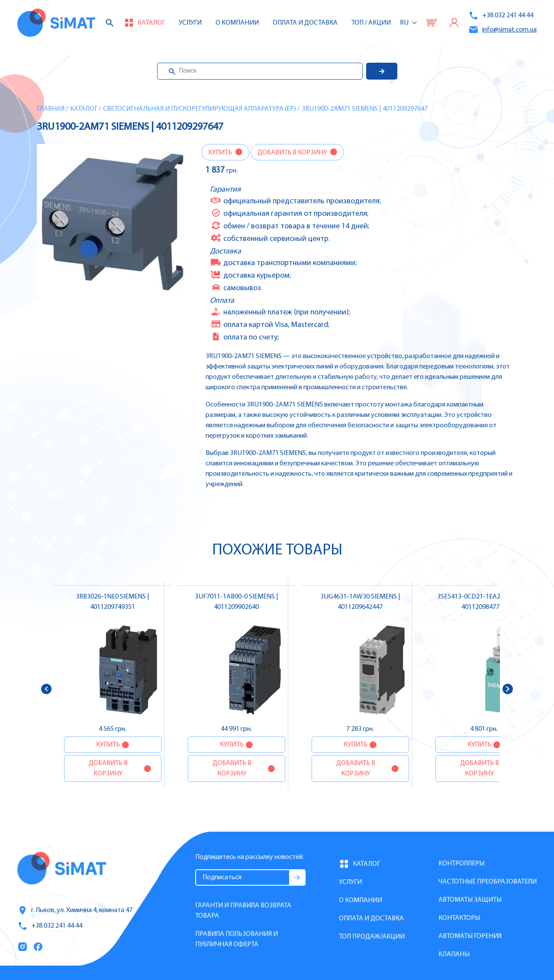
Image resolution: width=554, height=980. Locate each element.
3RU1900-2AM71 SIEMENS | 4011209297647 (365, 109)
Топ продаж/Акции (372, 937)
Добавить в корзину (293, 153)
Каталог (84, 109)
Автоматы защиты (470, 900)
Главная (51, 109)
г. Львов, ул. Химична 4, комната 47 (75, 910)
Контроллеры (461, 864)
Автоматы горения (470, 936)
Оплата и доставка (305, 23)
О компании (361, 900)
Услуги (190, 23)
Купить (221, 153)
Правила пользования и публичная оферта (237, 939)
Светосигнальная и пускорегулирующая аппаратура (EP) (200, 109)
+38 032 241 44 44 (501, 16)
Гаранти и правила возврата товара (243, 911)
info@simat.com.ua (502, 30)
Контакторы (459, 918)
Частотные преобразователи (488, 882)
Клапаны (454, 954)
